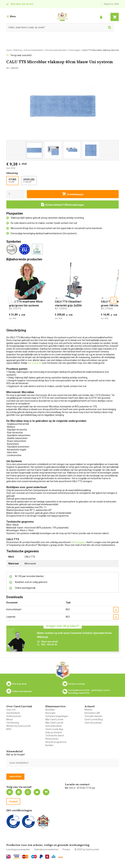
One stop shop (19, 684)
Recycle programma (56, 742)
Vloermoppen (78, 542)
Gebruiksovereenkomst (46, 849)
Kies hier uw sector (22, 4)
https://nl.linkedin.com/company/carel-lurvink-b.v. (10, 792)
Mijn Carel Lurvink (54, 719)
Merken (88, 710)
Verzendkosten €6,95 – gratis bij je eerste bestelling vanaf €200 (89, 691)
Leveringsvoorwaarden (18, 849)
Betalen (49, 745)
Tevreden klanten (93, 716)
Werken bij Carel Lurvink (18, 726)
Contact (13, 802)
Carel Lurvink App (54, 729)
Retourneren (52, 739)
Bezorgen (50, 713)
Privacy (66, 849)
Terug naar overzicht (21, 55)
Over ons (11, 710)
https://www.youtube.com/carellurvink (37, 792)
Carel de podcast (93, 723)
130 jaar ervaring (76, 684)
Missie (10, 719)
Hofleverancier (14, 716)
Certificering (13, 723)
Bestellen (50, 710)
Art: (15, 309)
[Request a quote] (62, 204)
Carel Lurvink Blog (94, 719)
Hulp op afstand (54, 732)
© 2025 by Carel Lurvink (87, 849)
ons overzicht (35, 363)
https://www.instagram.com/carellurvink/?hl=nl (28, 792)
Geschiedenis (13, 713)
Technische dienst (55, 736)
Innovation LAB (92, 713)
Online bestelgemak (22, 691)
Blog (46, 792)
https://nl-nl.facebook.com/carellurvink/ (19, 792)
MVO (9, 729)
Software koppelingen (57, 716)
